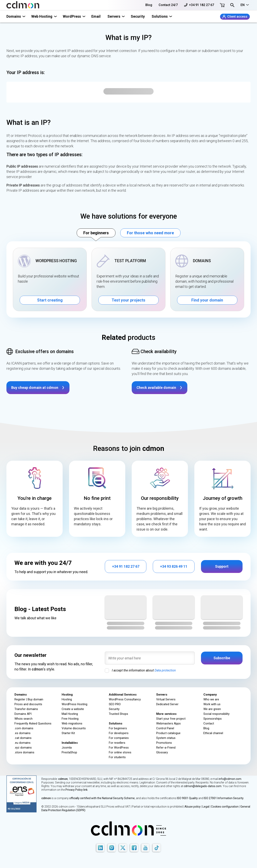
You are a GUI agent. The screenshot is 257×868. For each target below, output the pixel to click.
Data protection (165, 670)
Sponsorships (213, 719)
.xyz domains (23, 748)
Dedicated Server (167, 704)
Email (96, 16)
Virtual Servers (166, 699)
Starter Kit (68, 733)
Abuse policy (193, 807)
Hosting (67, 699)
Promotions (164, 743)
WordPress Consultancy (125, 699)
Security (138, 16)
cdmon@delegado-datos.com (203, 786)
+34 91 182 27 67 (199, 5)
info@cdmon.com (230, 779)
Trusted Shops (118, 714)
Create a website (73, 709)
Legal (206, 807)
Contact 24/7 (168, 5)
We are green (212, 709)
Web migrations (72, 723)
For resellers (117, 743)
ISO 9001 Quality (187, 798)
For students (117, 757)
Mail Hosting (70, 714)
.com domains (24, 728)
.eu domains (22, 743)
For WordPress (119, 748)
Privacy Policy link (76, 790)
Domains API (23, 714)
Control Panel (165, 728)
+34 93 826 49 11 (174, 566)
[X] (123, 848)
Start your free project (171, 719)
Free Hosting (70, 719)
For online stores (120, 752)
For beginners (96, 233)
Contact (209, 723)
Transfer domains (26, 709)
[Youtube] (145, 848)
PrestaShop (69, 752)
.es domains (22, 733)
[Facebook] (134, 848)
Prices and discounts (28, 704)
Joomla (67, 748)
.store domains (24, 752)
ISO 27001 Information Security (224, 798)
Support (222, 566)
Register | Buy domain (29, 699)
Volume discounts (74, 728)
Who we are (211, 699)
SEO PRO (115, 704)
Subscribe (222, 658)
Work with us (212, 704)
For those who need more (150, 233)
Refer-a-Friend (166, 748)
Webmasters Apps (168, 723)
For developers (119, 733)
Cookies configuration (225, 807)
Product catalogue (168, 733)
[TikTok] (157, 848)
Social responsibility (216, 714)
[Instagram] (112, 848)
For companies (119, 738)
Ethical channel (213, 733)
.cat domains (23, 738)
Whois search (23, 719)
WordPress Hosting (74, 704)
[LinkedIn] (100, 848)
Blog (149, 5)
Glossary (162, 752)
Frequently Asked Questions (33, 723)
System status (166, 738)
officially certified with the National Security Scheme (102, 798)
